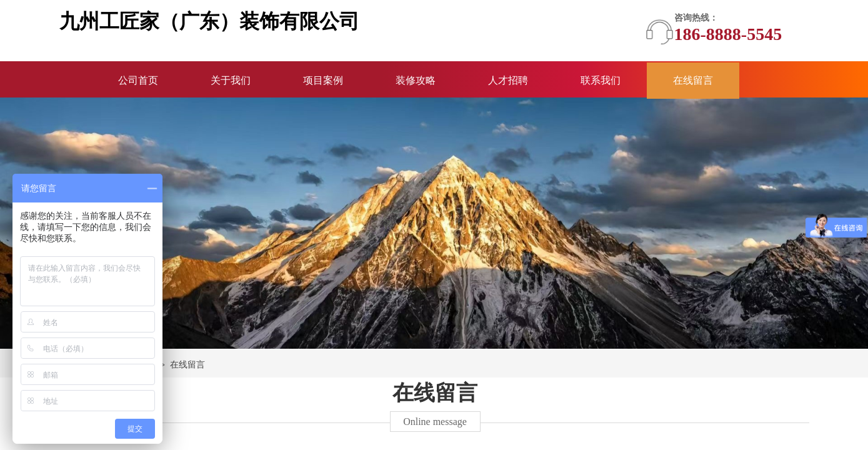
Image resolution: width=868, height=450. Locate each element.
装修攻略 (416, 80)
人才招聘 (508, 80)
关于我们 (231, 80)
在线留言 (693, 80)
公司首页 (138, 80)
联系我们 (601, 80)
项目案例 (323, 80)
